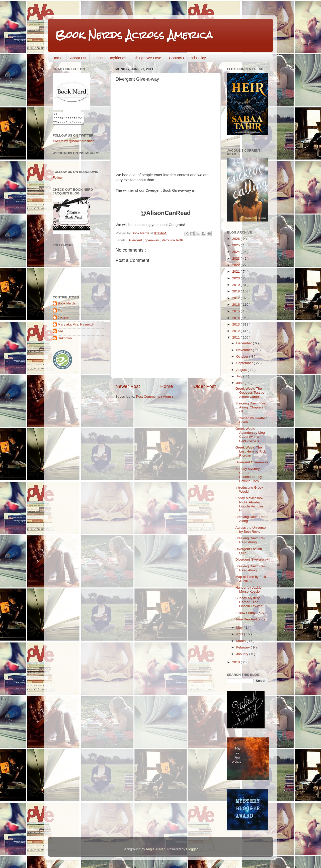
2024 (236, 252)
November (245, 350)
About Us (78, 58)
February (244, 647)
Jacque (63, 320)
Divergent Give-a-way (252, 462)
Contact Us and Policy (188, 58)
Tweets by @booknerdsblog (74, 143)
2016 (236, 305)
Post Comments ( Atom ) (155, 397)
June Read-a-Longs (250, 619)
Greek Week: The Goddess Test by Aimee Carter (250, 393)
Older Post (205, 386)
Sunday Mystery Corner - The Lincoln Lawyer (249, 602)
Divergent (135, 240)
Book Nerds (67, 306)
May (240, 628)
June (240, 383)
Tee (60, 333)
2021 (236, 272)
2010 (236, 662)
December (245, 343)
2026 (236, 239)
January (243, 654)
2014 (236, 318)
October (243, 356)
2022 (236, 265)
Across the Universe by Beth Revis (251, 530)
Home (57, 58)
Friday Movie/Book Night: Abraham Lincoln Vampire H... (250, 504)
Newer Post (128, 386)
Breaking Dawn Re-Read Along (250, 540)
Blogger (192, 849)
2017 (236, 298)
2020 (236, 278)
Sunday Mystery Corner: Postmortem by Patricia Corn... (249, 475)
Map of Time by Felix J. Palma (251, 579)
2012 (236, 331)
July (240, 376)
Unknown (65, 340)
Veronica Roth (172, 240)
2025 (236, 245)
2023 (236, 258)
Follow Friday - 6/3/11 (252, 613)
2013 (236, 324)
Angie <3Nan (155, 849)
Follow (58, 180)
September (245, 363)
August (242, 370)
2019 (236, 285)
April (240, 634)
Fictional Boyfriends (110, 58)
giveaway (152, 240)
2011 (236, 337)
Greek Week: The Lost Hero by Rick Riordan (251, 451)
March (241, 641)
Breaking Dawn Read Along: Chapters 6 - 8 (252, 407)
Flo (60, 313)
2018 (236, 291)
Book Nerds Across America (134, 35)
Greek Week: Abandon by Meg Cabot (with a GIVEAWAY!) (250, 435)
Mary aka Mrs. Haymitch (76, 327)
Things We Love (147, 58)
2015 (236, 311)
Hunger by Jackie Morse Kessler (249, 589)
